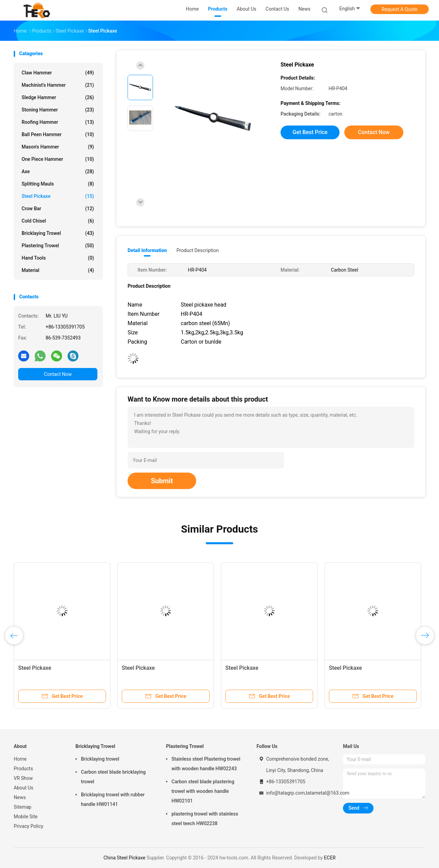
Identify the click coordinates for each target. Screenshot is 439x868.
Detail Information (147, 250)
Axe (58, 171)
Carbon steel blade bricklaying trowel (113, 777)
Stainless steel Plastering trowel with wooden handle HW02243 (206, 764)
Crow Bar (58, 209)
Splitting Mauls (58, 184)
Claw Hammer (58, 73)
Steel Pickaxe (58, 196)
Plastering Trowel (58, 246)
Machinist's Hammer (58, 85)
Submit (162, 481)
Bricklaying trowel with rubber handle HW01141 (113, 799)
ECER (330, 858)
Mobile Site (26, 817)
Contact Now (58, 374)
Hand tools (58, 258)
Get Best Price (310, 132)
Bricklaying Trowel (58, 233)
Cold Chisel (58, 221)
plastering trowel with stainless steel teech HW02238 (205, 819)
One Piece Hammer (58, 159)
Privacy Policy (28, 826)
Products (23, 769)
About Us (23, 788)
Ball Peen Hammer (58, 134)
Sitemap (22, 807)
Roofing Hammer (58, 122)
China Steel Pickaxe (124, 858)
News (20, 797)
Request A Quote (400, 9)
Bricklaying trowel (100, 759)
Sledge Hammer (58, 97)
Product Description (197, 250)
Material (58, 270)
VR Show (23, 778)
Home (20, 759)
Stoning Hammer (58, 110)
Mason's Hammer (58, 147)
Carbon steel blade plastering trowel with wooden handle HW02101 (203, 791)
